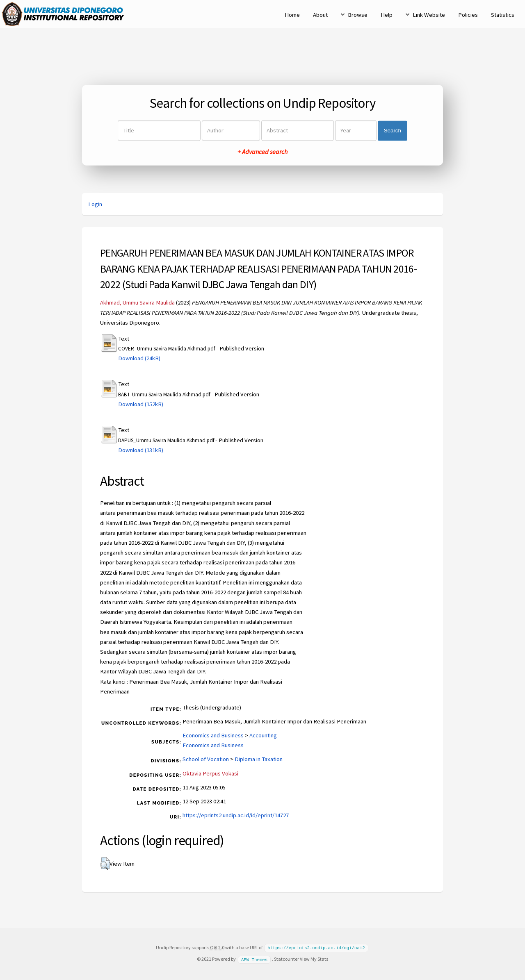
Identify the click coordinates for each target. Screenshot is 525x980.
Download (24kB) (139, 358)
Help (387, 15)
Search (393, 131)
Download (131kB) (141, 450)
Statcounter (286, 958)
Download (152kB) (141, 404)
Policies (468, 15)
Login (95, 204)
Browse (358, 15)
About (320, 15)
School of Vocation (206, 759)
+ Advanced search (262, 152)
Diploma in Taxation (259, 759)
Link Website (429, 15)
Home (292, 15)
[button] (105, 864)
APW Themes (254, 959)
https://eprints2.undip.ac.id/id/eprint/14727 (236, 815)
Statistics (503, 15)
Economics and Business (213, 735)
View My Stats (314, 958)
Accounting (263, 735)
